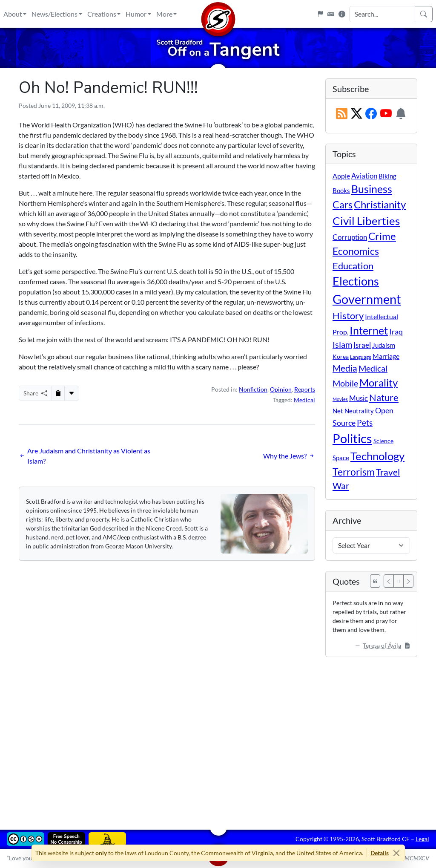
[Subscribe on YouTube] (386, 114)
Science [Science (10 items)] (383, 441)
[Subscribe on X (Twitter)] (357, 114)
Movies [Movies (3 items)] (340, 399)
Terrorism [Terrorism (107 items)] (354, 472)
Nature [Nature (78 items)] (384, 397)
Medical (304, 400)
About (13, 14)
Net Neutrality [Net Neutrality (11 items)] (353, 411)
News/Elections (54, 14)
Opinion (281, 389)
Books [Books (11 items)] (341, 190)
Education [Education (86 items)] (353, 266)
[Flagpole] (320, 14)
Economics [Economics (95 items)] (356, 251)
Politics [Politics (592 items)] (352, 438)
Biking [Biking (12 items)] (387, 176)
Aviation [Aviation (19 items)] (364, 176)
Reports (305, 389)
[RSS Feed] (342, 114)
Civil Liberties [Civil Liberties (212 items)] (366, 221)
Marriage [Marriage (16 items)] (386, 356)
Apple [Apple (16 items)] (341, 176)
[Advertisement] (218, 737)
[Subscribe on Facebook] (371, 114)
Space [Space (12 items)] (341, 458)
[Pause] (399, 581)
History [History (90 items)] (348, 316)
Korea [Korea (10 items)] (341, 356)
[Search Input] (382, 14)
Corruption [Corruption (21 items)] (350, 237)
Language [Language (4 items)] (361, 357)
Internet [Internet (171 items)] (369, 330)
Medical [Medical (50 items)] (373, 368)
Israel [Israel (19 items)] (362, 345)
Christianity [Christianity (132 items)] (380, 205)
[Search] (424, 14)
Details (380, 853)
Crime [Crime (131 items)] (382, 236)
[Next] (408, 581)
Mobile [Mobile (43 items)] (345, 383)
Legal (422, 839)
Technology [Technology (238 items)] (377, 456)
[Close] (397, 853)
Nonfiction (253, 389)
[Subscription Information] (401, 114)
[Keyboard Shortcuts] (331, 14)
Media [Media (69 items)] (345, 368)
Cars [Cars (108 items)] (343, 205)
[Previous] (389, 581)
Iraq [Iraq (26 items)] (396, 332)
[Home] (218, 14)
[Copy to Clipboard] (58, 393)
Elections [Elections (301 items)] (356, 281)
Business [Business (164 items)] (372, 189)
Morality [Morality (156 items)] (379, 382)
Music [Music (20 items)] (359, 398)
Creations (102, 14)
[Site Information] (342, 14)
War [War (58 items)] (341, 486)
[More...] (72, 393)
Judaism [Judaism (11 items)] (384, 345)
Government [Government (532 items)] (367, 299)
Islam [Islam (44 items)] (342, 345)
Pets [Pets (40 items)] (365, 422)
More (164, 14)
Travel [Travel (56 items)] (388, 472)
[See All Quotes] (375, 581)
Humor (136, 14)
